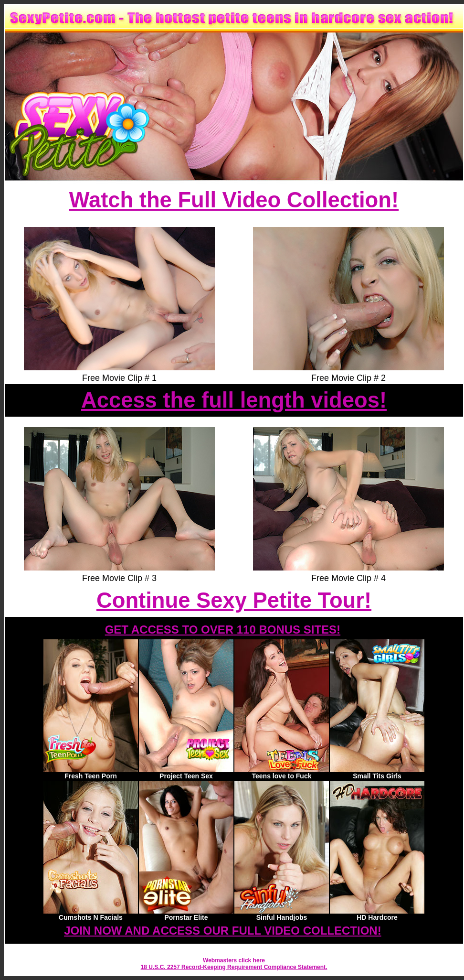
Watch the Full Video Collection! (234, 200)
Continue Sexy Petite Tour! (234, 600)
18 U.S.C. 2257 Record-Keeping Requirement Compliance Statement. (234, 967)
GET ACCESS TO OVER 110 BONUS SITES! (223, 630)
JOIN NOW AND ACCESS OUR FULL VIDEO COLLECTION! (222, 931)
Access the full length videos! (234, 400)
